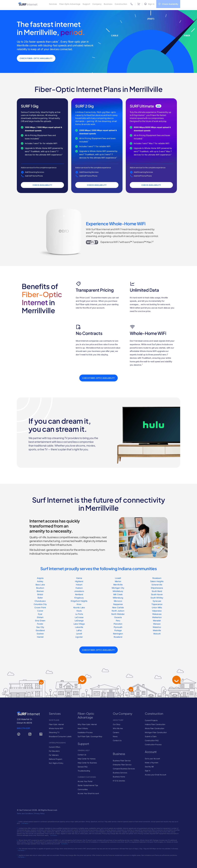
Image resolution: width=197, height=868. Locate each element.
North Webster (118, 614)
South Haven (157, 594)
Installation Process (85, 732)
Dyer (40, 614)
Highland (79, 581)
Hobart (79, 585)
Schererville (157, 585)
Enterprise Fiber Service (122, 765)
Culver (40, 611)
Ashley (40, 581)
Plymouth (118, 627)
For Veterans (54, 755)
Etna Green (40, 621)
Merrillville (118, 585)
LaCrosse (79, 617)
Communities (83, 789)
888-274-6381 (23, 728)
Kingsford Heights (79, 601)
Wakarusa (157, 614)
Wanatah (157, 621)
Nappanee (118, 604)
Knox (79, 604)
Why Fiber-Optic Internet (87, 724)
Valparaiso (157, 611)
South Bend (157, 591)
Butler (40, 598)
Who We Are (118, 728)
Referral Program (56, 759)
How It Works (83, 728)
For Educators (54, 751)
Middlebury (118, 591)
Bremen (40, 591)
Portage (118, 630)
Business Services (120, 773)
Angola (40, 578)
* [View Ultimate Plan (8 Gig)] (145, 115)
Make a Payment (152, 763)
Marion (118, 581)
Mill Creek (118, 594)
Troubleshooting (84, 771)
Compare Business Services (124, 769)
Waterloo (157, 627)
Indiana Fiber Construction (155, 724)
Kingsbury (79, 598)
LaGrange (79, 621)
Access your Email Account (155, 775)
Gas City (40, 627)
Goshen (40, 634)
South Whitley (157, 598)
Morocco (118, 601)
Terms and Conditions (25, 813)
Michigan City (118, 588)
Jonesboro (79, 591)
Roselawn (157, 578)
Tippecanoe (157, 604)
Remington (118, 634)
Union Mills (157, 607)
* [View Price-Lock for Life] (90, 297)
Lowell (118, 578)
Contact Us (82, 755)
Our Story (117, 724)
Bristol (40, 594)
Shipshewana (157, 588)
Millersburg (118, 598)
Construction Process (153, 744)
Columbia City (40, 604)
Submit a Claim (151, 736)
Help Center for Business (87, 763)
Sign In (147, 771)
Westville (157, 630)
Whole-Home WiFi (56, 728)
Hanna (79, 578)
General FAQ (83, 767)
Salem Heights (157, 581)
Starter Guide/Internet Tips (88, 785)
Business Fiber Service (122, 761)
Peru (118, 621)
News (115, 736)
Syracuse (157, 601)
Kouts (79, 611)
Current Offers (55, 747)
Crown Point (40, 607)
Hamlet (40, 637)
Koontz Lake (79, 607)
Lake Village (79, 624)
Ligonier (79, 637)
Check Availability (42, 185)
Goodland (40, 630)
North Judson (118, 611)
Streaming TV (54, 732)
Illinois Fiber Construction (155, 728)
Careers (116, 732)
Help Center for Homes (87, 759)
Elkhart (40, 617)
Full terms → (26, 823)
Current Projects (151, 720)
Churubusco (40, 601)
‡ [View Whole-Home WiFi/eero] (62, 154)
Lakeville (79, 627)
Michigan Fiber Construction (156, 732)
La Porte (79, 614)
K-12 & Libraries (119, 781)
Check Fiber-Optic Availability (37, 58)
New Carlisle (118, 607)
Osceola (118, 617)
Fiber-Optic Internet (56, 724)
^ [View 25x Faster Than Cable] (58, 41)
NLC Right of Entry (56, 763)
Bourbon (40, 588)
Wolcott (157, 634)
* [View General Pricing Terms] (39, 138)
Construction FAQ (152, 740)
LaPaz (79, 630)
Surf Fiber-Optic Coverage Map (90, 736)
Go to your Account (152, 759)
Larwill (79, 634)
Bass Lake (40, 585)
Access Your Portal (85, 781)
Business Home (119, 777)
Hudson (79, 588)
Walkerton (157, 617)
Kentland (79, 594)
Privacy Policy (40, 813)
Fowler (40, 624)
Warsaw (157, 624)
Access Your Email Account (88, 793)
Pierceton (118, 624)
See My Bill (149, 767)
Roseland (118, 637)
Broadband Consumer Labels (60, 736)
